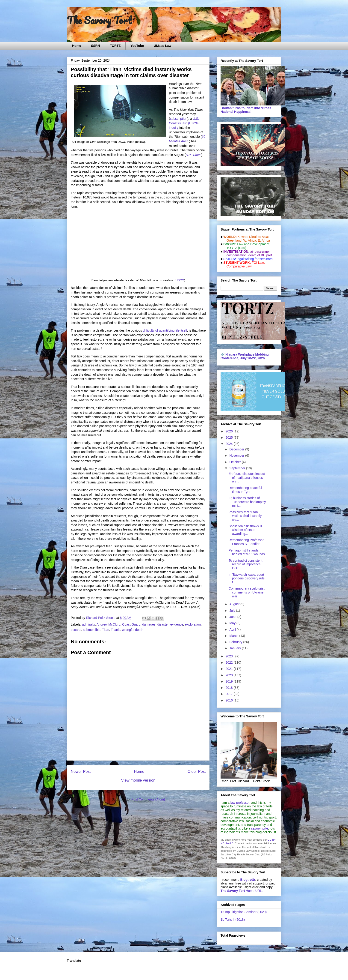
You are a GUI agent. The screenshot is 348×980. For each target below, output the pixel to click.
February (236, 642)
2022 (230, 662)
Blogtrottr (248, 880)
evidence (177, 624)
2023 (230, 656)
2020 (230, 675)
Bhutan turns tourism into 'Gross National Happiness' (246, 110)
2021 (230, 669)
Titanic (116, 630)
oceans (76, 630)
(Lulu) (242, 248)
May (233, 623)
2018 (230, 688)
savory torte (260, 828)
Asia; (265, 237)
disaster (163, 624)
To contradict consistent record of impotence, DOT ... (245, 564)
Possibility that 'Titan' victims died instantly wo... (245, 516)
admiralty (88, 624)
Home (77, 46)
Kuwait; (243, 237)
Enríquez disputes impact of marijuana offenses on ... (247, 478)
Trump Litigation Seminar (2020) (244, 912)
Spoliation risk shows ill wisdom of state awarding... (245, 530)
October (236, 462)
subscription (179, 119)
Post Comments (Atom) (148, 799)
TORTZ (115, 46)
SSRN (96, 46)
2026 (230, 431)
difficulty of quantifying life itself (165, 330)
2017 (230, 694)
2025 (230, 438)
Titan (106, 630)
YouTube (137, 46)
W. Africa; (250, 240)
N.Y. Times (194, 155)
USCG (180, 280)
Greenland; (234, 240)
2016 (230, 700)
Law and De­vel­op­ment (253, 244)
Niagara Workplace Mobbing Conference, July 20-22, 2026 (245, 356)
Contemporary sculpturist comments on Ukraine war (247, 592)
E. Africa (264, 240)
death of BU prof (260, 255)
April (233, 629)
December (237, 449)
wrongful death (133, 630)
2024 (230, 444)
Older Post (197, 772)
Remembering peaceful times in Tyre (245, 490)
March (234, 636)
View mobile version (138, 780)
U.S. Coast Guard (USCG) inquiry (184, 123)
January (236, 648)
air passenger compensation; (247, 253)
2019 (230, 681)
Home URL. (242, 891)
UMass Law (162, 46)
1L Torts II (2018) (233, 920)
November (237, 456)
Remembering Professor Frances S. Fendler (246, 542)
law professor (240, 803)
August (235, 604)
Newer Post (81, 772)
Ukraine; (255, 237)
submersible (92, 630)
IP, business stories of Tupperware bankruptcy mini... (247, 502)
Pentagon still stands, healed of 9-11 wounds (247, 552)
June (233, 617)
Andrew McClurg (108, 624)
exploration (193, 624)
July (233, 611)
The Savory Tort (99, 20)
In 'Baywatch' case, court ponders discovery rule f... (247, 578)
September (238, 468)
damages (149, 624)
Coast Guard (131, 624)
